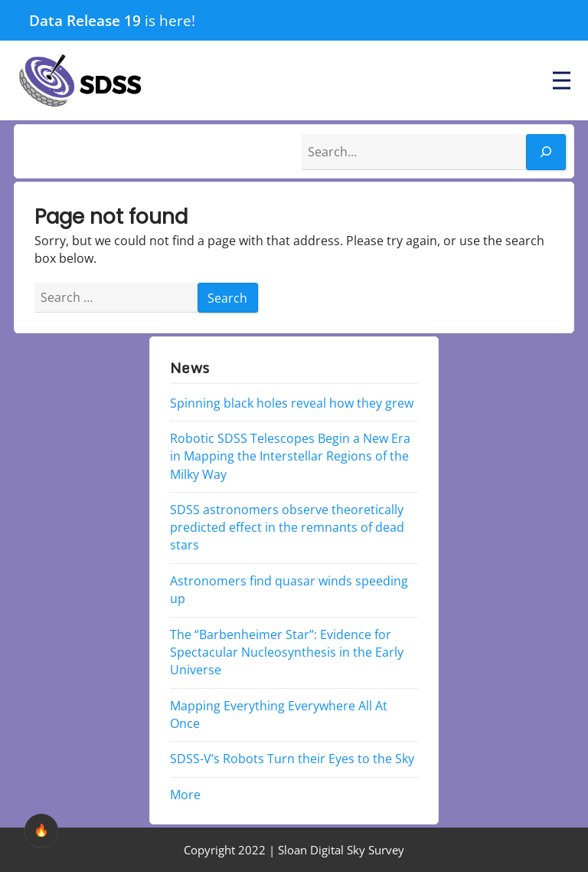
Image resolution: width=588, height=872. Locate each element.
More (185, 795)
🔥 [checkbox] (41, 830)
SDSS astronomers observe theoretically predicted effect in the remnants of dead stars (287, 527)
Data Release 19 (85, 20)
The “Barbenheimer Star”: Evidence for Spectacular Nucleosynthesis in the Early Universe (287, 651)
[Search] (546, 152)
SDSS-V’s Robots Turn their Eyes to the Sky (292, 759)
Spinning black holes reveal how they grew (292, 402)
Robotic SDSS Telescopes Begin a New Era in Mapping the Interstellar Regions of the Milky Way (290, 456)
